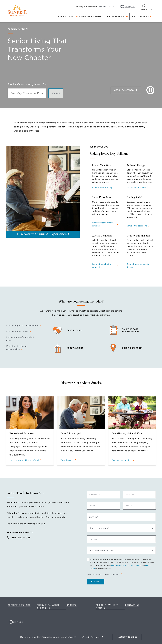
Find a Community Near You (27, 84)
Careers (72, 605)
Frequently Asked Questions (48, 607)
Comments (94, 539)
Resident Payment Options (107, 607)
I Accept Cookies (127, 637)
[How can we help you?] (121, 528)
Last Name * (130, 495)
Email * (92, 506)
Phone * (128, 506)
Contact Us (132, 605)
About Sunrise (115, 17)
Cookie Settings (91, 637)
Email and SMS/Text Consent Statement (126, 565)
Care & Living (66, 17)
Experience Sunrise (90, 17)
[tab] (24, 326)
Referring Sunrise (19, 605)
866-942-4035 (106, 7)
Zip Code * (93, 517)
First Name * (94, 495)
